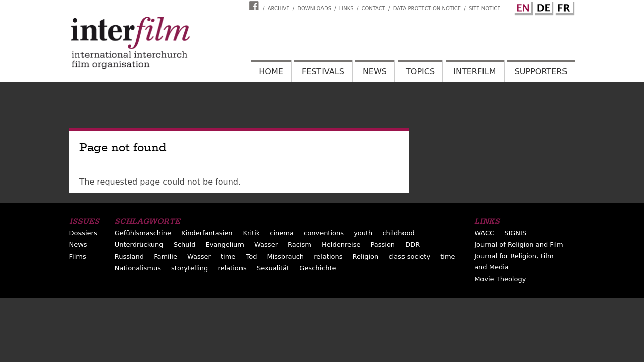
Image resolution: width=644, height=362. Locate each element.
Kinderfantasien (207, 233)
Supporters (541, 72)
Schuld (185, 245)
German (543, 7)
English (522, 7)
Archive (279, 8)
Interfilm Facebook (255, 6)
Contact (373, 8)
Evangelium (225, 245)
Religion (366, 257)
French (563, 7)
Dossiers (83, 233)
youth (363, 233)
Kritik (252, 233)
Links (346, 8)
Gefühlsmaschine (143, 233)
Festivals (323, 72)
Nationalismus (138, 268)
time (228, 257)
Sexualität (273, 268)
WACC (484, 233)
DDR (412, 245)
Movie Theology (500, 279)
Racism (300, 245)
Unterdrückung (139, 245)
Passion (383, 245)
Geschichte (317, 268)
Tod (251, 257)
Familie (166, 257)
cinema (282, 233)
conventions (324, 233)
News (375, 72)
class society (409, 257)
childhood (398, 233)
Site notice (485, 8)
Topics (420, 72)
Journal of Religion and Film (519, 245)
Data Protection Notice (427, 8)
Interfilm (474, 72)
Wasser (266, 245)
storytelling (189, 268)
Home (271, 72)
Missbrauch (285, 257)
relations (328, 257)
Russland (129, 257)
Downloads (314, 8)
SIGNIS (515, 233)
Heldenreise (341, 245)
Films (78, 257)
